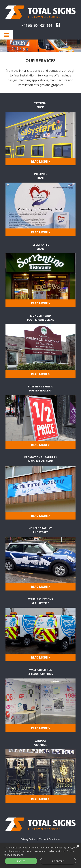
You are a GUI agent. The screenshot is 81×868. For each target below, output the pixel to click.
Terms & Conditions (50, 839)
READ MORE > (41, 162)
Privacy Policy (28, 839)
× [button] (78, 846)
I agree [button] (21, 861)
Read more (17, 855)
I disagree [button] (58, 861)
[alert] (40, 856)
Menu (6, 35)
